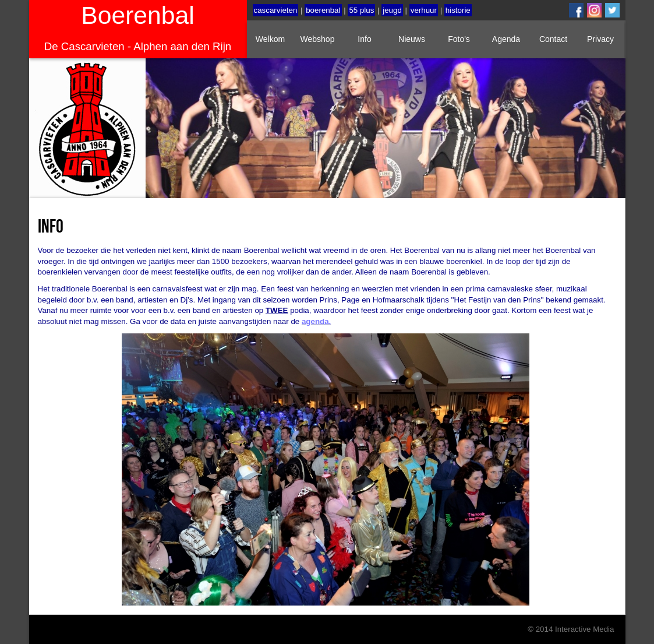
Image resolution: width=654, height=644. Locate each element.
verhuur (424, 10)
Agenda (506, 39)
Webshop (318, 39)
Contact (553, 39)
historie (458, 10)
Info (364, 39)
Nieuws (412, 39)
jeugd (392, 10)
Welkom (270, 39)
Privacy (600, 39)
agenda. (316, 321)
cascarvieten (276, 10)
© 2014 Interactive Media (571, 629)
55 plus (361, 10)
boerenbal (323, 10)
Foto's (459, 39)
